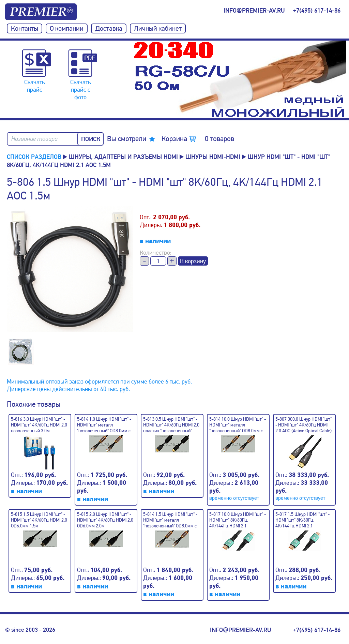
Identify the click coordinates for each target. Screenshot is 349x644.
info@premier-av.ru (254, 11)
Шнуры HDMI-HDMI (213, 157)
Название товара (34, 139)
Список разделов (34, 157)
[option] (240, 79)
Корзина (198, 139)
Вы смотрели (127, 139)
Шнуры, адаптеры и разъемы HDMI (123, 157)
